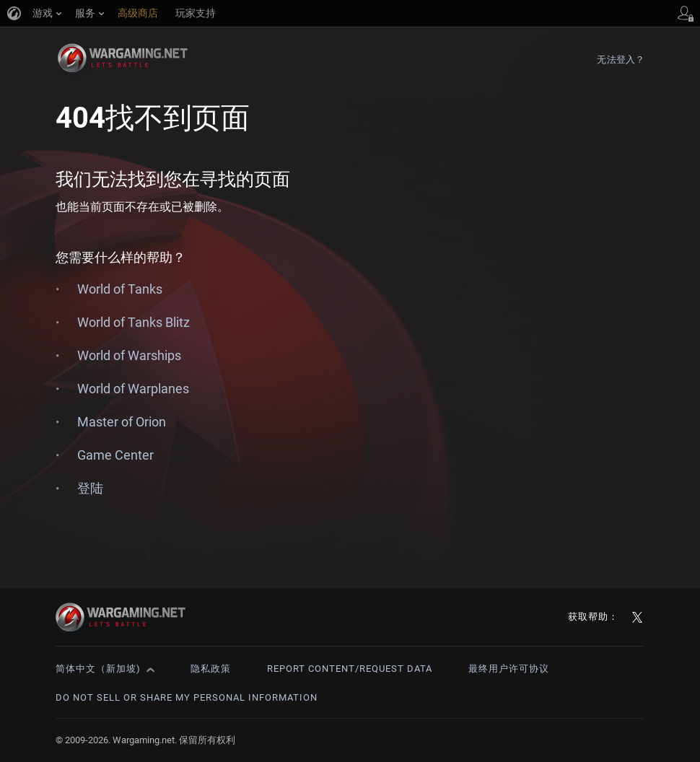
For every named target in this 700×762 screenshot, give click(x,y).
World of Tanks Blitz (134, 322)
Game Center (115, 455)
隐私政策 (211, 669)
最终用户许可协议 (509, 669)
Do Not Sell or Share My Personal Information (187, 697)
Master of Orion (122, 422)
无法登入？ (621, 60)
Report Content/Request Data (350, 669)
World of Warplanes (133, 389)
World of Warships (129, 355)
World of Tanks (120, 289)
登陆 (90, 488)
